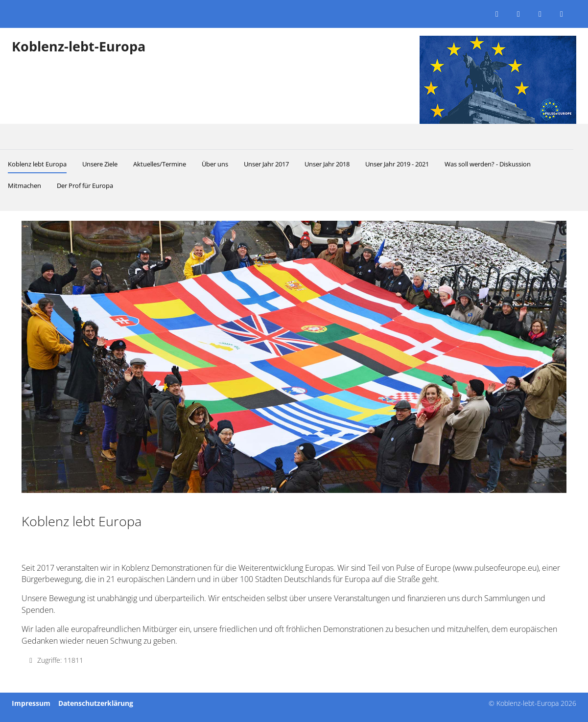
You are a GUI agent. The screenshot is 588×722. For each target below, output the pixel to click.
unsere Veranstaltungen (349, 598)
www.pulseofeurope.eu (496, 568)
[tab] (235, 472)
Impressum (31, 703)
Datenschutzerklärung (96, 703)
